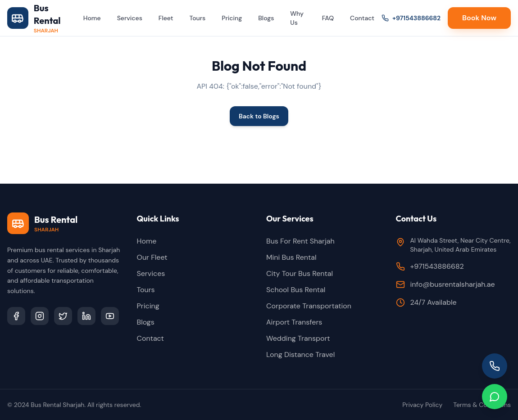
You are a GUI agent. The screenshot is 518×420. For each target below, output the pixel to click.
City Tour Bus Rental (300, 273)
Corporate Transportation (309, 306)
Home (92, 18)
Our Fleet (152, 257)
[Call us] (495, 366)
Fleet (166, 18)
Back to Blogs (259, 116)
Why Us (297, 18)
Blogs (266, 18)
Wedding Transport (298, 338)
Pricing (232, 18)
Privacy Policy (422, 405)
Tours (197, 18)
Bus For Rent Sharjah (300, 241)
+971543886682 (411, 18)
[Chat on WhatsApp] (495, 397)
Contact (362, 18)
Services (130, 18)
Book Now (479, 18)
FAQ (328, 18)
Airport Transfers (294, 322)
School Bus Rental (296, 290)
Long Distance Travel (300, 355)
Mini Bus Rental (291, 257)
